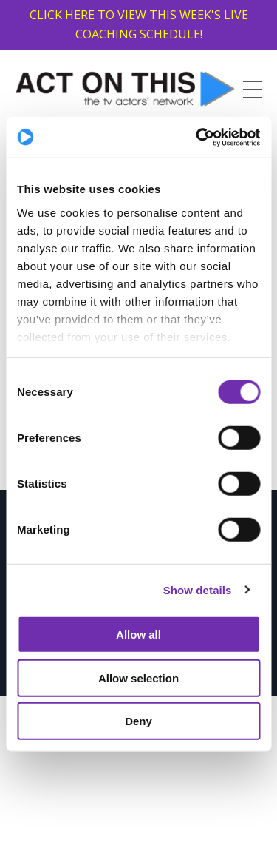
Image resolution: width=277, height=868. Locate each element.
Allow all (138, 635)
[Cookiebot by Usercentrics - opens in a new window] (197, 137)
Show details (198, 589)
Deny (138, 721)
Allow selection (138, 677)
